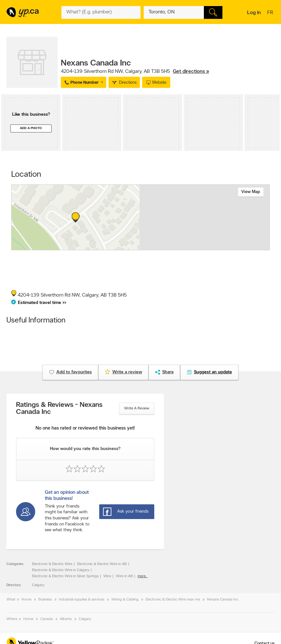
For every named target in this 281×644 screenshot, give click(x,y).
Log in (254, 13)
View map (251, 192)
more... (143, 576)
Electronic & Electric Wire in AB (102, 564)
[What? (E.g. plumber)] (101, 12)
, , (135, 72)
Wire (107, 576)
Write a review (137, 408)
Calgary (38, 585)
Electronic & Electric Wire (52, 564)
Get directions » (191, 72)
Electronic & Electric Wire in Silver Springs (65, 576)
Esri (164, 247)
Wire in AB (124, 576)
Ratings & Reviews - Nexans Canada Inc (59, 409)
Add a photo (31, 128)
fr (271, 13)
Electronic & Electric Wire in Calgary (61, 570)
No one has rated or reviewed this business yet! (85, 428)
